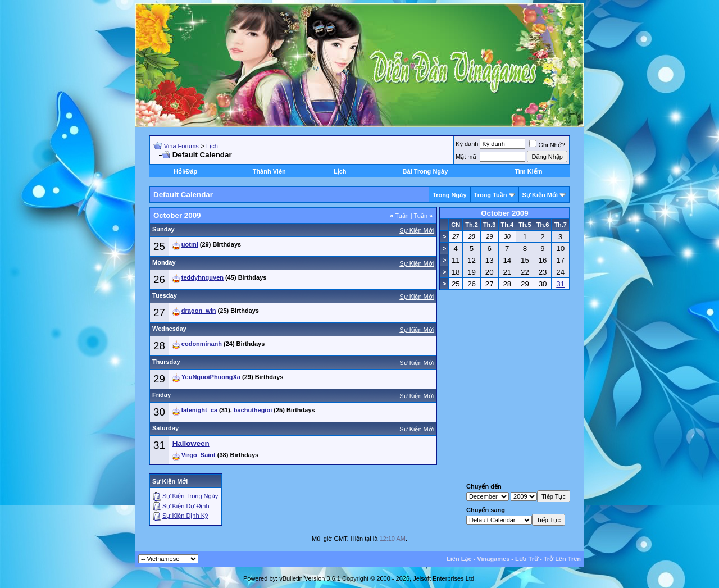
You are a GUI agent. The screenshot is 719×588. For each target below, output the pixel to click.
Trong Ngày (450, 195)
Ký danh (467, 144)
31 (159, 445)
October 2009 (504, 213)
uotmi (190, 244)
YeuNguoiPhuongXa (211, 377)
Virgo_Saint (199, 455)
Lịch (212, 146)
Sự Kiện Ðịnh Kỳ (185, 516)
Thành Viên (269, 171)
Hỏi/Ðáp (185, 171)
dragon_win (199, 311)
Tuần (399, 216)
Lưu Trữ (527, 559)
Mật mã (466, 157)
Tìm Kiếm (528, 171)
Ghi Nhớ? (547, 145)
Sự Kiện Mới (540, 195)
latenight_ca (199, 410)
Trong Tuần (491, 195)
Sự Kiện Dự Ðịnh (186, 506)
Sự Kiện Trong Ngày (190, 496)
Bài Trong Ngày (426, 171)
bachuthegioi (253, 410)
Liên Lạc (459, 559)
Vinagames (493, 559)
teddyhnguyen (202, 277)
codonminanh (202, 344)
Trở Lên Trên (562, 559)
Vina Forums (181, 146)
